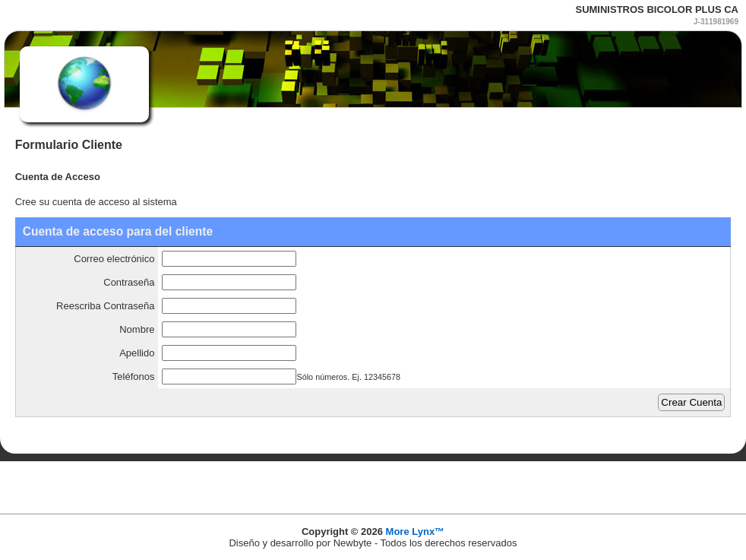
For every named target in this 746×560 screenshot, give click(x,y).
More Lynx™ (416, 532)
